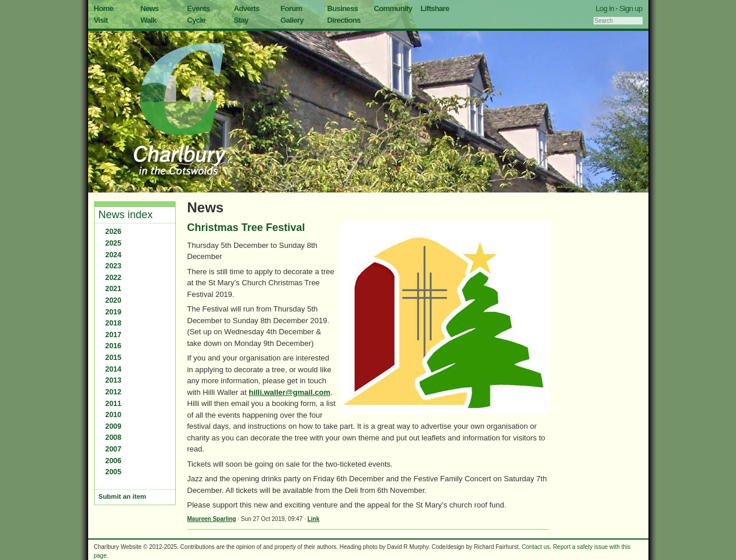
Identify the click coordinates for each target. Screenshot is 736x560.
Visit (101, 20)
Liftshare (435, 8)
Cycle (196, 20)
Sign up (631, 8)
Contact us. (537, 547)
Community (393, 8)
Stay (241, 20)
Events (199, 8)
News (150, 8)
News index (126, 215)
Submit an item (123, 496)
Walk (149, 20)
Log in (605, 8)
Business (343, 8)
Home (104, 8)
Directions (344, 20)
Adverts (247, 8)
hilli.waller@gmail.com (289, 392)
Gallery (292, 20)
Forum (292, 8)
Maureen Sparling (212, 519)
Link (314, 519)
